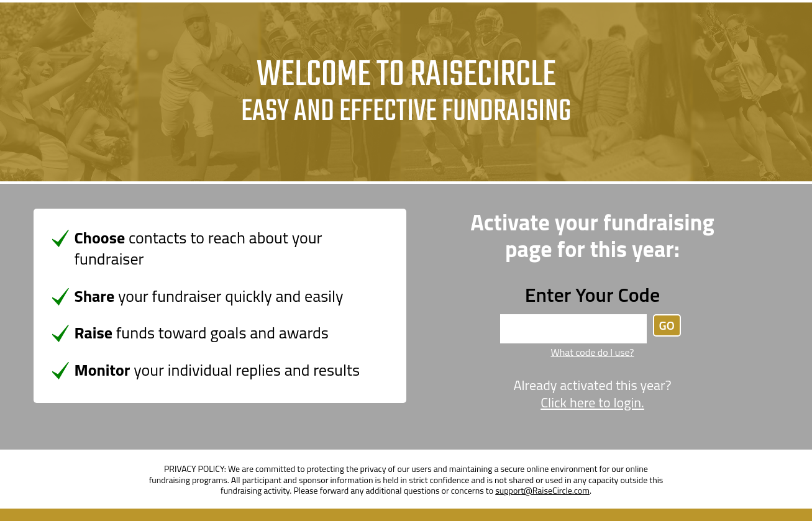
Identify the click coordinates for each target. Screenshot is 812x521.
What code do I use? (592, 352)
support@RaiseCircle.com (542, 490)
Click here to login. (592, 403)
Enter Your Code (592, 294)
